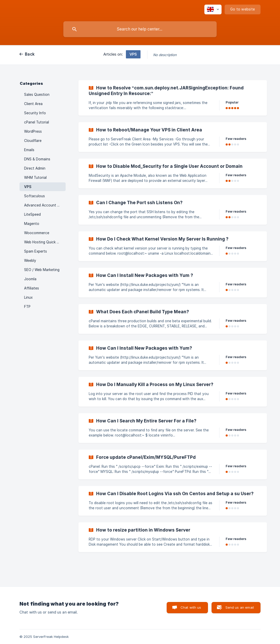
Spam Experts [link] (36, 251)
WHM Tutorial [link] (35, 178)
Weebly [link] (30, 261)
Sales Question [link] (37, 95)
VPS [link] (28, 187)
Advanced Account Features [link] (45, 205)
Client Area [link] (33, 104)
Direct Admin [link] (35, 168)
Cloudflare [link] (33, 141)
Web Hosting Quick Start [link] (45, 242)
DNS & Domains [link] (37, 159)
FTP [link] (27, 307)
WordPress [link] (33, 131)
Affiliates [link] (32, 288)
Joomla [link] (30, 279)
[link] (173, 98)
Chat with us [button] (191, 607)
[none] (213, 9)
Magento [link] (32, 224)
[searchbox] (140, 29)
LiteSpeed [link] (32, 214)
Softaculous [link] (34, 196)
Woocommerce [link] (37, 233)
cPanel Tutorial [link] (37, 122)
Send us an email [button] (240, 607)
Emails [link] (29, 150)
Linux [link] (28, 297)
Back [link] (30, 54)
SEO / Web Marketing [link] (42, 270)
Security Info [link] (35, 113)
